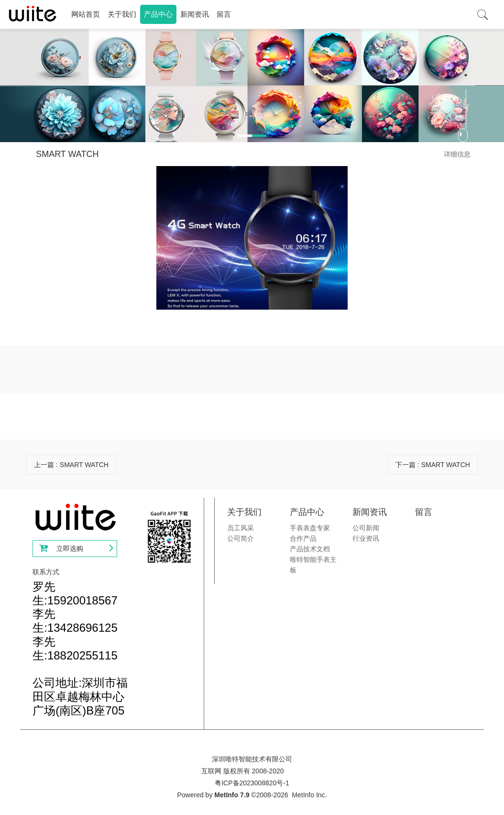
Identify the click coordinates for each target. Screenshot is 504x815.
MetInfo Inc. (309, 795)
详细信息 (457, 154)
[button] (70, 134)
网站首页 (86, 14)
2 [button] (466, 75)
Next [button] (499, 134)
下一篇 (433, 465)
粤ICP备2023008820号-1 (252, 783)
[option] (252, 85)
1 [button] (466, 63)
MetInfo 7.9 (232, 795)
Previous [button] (5, 134)
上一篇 (71, 465)
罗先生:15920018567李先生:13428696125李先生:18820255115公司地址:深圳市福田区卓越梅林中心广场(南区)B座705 (80, 648)
